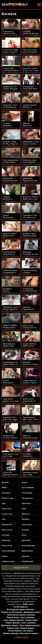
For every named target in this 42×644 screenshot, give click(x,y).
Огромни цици (27, 561)
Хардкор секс (19, 573)
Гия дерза (6, 535)
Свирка (5, 556)
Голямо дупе (27, 525)
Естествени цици (28, 546)
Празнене (26, 556)
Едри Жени (26, 503)
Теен (4, 519)
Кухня (24, 535)
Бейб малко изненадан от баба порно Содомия (29, 402)
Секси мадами (8, 589)
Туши (24, 509)
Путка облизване (9, 551)
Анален (25, 482)
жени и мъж (7, 509)
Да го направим (28, 488)
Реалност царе (8, 498)
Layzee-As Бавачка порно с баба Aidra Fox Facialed (11, 476)
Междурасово (27, 498)
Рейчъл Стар (7, 546)
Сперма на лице (8, 561)
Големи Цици (27, 493)
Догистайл (26, 540)
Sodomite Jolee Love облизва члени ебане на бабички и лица (30, 163)
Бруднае (5, 482)
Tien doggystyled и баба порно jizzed (11, 162)
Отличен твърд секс (15, 586)
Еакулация (6, 540)
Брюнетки (26, 514)
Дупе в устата (7, 530)
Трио (4, 503)
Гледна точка (7, 514)
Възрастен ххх (21, 568)
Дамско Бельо (27, 551)
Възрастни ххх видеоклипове (20, 576)
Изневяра (25, 530)
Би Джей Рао (7, 525)
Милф (4, 488)
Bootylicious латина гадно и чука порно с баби (10, 439)
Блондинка (6, 493)
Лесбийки (26, 519)
